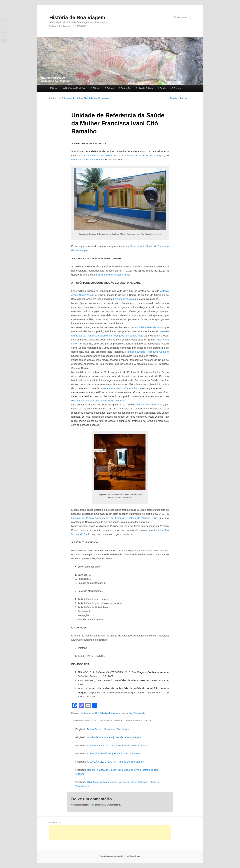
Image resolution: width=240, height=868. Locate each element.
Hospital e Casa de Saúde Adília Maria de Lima (97, 401)
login (92, 805)
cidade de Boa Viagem (151, 155)
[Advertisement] (110, 833)
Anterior (172, 98)
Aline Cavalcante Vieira (150, 405)
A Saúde (162, 88)
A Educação (125, 88)
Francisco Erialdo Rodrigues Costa (146, 352)
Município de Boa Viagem (86, 159)
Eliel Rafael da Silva (151, 327)
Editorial (54, 88)
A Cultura (109, 88)
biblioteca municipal (126, 299)
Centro (129, 155)
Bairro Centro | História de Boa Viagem (109, 729)
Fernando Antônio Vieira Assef (113, 275)
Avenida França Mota (100, 155)
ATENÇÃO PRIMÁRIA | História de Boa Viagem (113, 753)
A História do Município (74, 88)
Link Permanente (137, 713)
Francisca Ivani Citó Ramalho (120, 388)
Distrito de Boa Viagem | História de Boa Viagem (114, 737)
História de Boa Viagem (77, 17)
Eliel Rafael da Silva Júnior (97, 98)
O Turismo (176, 88)
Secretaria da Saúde (142, 246)
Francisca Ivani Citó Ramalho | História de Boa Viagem (117, 745)
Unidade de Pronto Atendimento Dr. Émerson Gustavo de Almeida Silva (114, 518)
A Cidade (95, 88)
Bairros (87, 713)
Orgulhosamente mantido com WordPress (120, 856)
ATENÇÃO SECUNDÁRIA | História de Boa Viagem (115, 762)
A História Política (144, 88)
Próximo (185, 98)
